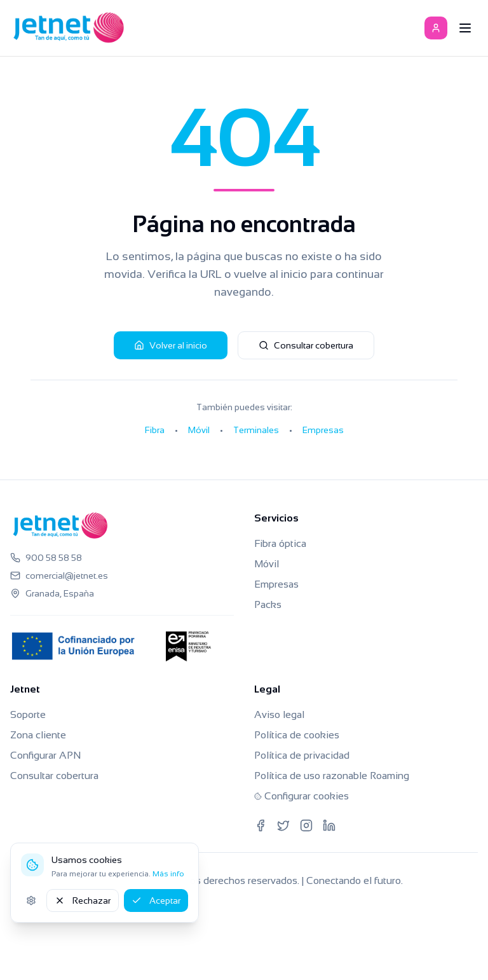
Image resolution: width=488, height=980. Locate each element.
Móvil (199, 430)
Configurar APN (45, 755)
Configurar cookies (302, 796)
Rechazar (83, 901)
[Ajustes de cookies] (31, 901)
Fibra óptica (280, 543)
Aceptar (156, 901)
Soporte (28, 714)
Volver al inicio (171, 345)
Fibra (155, 430)
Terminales (256, 430)
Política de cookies (297, 735)
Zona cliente (38, 735)
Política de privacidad (302, 755)
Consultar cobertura (306, 345)
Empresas (323, 430)
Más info (168, 874)
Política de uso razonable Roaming (332, 776)
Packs (268, 604)
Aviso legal (279, 714)
